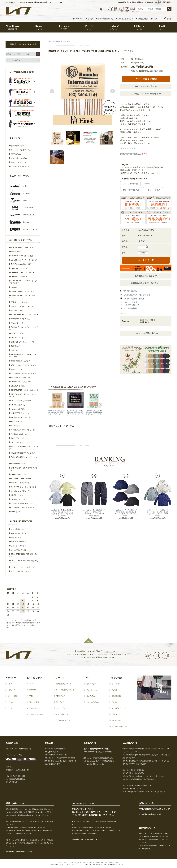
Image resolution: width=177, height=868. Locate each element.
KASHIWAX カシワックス (21, 417)
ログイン (157, 19)
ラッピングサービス (19, 542)
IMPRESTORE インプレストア (23, 291)
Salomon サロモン (18, 464)
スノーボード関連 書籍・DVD (22, 503)
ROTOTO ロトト (17, 338)
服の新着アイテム (18, 146)
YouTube (79, 19)
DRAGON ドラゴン (18, 386)
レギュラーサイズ (153, 190)
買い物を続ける (130, 291)
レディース (11, 690)
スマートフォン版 (29, 44)
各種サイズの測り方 (19, 533)
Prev (52, 91)
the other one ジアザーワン (21, 491)
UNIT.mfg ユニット (18, 499)
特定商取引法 (116, 720)
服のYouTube (16, 154)
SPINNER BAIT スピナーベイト (23, 342)
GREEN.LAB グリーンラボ (21, 401)
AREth (31, 696)
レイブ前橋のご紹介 (63, 714)
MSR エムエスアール (19, 434)
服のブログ (60, 702)
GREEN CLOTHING (36, 714)
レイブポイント (17, 538)
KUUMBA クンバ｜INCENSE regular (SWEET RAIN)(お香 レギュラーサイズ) (94, 412)
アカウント (115, 702)
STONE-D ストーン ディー (21, 479)
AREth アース (16, 252)
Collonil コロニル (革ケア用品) (22, 256)
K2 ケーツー (16, 426)
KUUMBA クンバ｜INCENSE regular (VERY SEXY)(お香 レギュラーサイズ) (56, 412)
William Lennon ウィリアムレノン (24, 365)
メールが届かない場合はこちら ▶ (150, 814)
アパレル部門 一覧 (130, 184)
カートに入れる (146, 260)
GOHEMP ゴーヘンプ (19, 268)
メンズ (10, 684)
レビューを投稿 (130, 308)
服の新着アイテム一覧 (64, 684)
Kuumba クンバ (60, 42)
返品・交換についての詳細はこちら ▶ (19, 852)
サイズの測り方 (131, 302)
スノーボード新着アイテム (21, 150)
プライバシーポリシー (119, 726)
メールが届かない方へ (19, 550)
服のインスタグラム (19, 162)
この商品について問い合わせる (137, 295)
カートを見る (116, 684)
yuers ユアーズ (17, 369)
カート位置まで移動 (146, 79)
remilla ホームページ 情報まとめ (23, 567)
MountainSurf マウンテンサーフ (23, 430)
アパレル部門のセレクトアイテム (24, 374)
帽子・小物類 (12, 696)
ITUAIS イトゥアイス (19, 302)
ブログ (90, 19)
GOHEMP (32, 690)
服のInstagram (91, 684)
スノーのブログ (61, 708)
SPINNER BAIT (34, 708)
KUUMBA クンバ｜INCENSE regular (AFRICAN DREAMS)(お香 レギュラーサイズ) (75, 413)
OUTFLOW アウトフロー (20, 442)
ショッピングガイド (19, 546)
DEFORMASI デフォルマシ (21, 382)
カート (169, 19)
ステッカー (11, 702)
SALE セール (16, 512)
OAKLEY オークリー (19, 438)
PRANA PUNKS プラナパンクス (23, 453)
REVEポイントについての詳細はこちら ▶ (86, 839)
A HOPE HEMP (34, 702)
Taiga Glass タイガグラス (21, 361)
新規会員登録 (143, 19)
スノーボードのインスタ (20, 166)
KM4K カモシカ (17, 422)
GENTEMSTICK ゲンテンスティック (25, 390)
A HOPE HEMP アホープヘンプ (23, 248)
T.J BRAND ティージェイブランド (24, 487)
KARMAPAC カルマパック (21, 413)
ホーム (50, 42)
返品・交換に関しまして (20, 571)
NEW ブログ (60, 696)
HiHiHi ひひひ (16, 287)
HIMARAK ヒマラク (18, 405)
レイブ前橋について (106, 19)
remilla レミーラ (17, 334)
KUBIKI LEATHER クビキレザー (23, 306)
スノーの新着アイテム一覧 (65, 690)
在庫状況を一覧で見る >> (146, 86)
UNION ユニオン (17, 495)
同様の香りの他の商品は (134, 154)
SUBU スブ (15, 346)
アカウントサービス (126, 19)
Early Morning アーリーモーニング (24, 260)
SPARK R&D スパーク (19, 474)
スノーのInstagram (93, 690)
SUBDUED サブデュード (20, 483)
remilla (31, 684)
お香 (68, 42)
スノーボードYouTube (19, 158)
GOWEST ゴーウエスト (20, 277)
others (147, 184)
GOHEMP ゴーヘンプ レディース (24, 273)
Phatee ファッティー (19, 323)
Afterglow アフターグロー (21, 378)
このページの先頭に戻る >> (146, 333)
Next (113, 91)
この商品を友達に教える (134, 299)
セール (10, 708)
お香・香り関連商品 (131, 190)
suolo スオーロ (17, 350)
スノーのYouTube (93, 702)
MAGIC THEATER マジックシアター (25, 315)
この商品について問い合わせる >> (146, 94)
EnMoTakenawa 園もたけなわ (22, 264)
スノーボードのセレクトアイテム (24, 508)
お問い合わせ (116, 714)
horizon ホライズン (18, 409)
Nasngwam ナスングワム (20, 319)
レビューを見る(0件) (132, 305)
